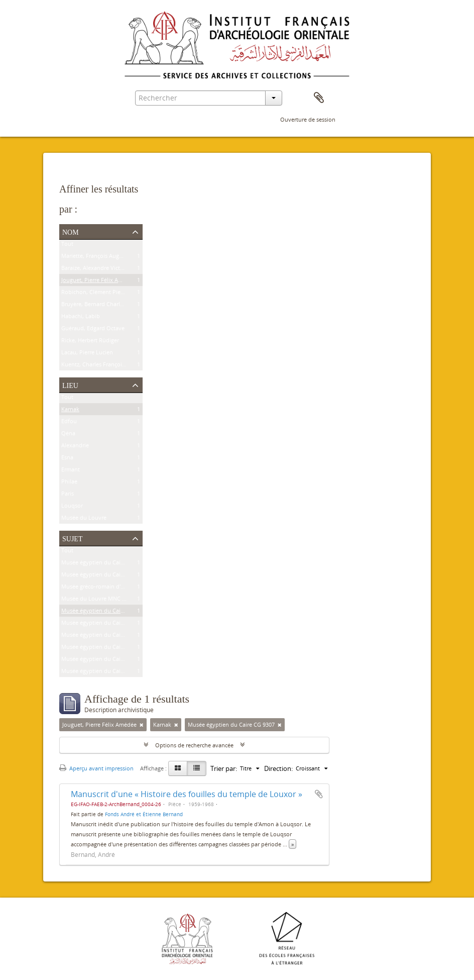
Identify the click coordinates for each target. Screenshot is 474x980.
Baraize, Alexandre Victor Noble (102, 270)
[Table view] (197, 768)
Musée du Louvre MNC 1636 (98, 600)
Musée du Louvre (84, 519)
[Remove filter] (142, 725)
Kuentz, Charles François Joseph (102, 366)
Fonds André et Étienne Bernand (144, 814)
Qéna (68, 435)
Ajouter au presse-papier (319, 794)
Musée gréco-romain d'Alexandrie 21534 (113, 588)
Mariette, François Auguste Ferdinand (110, 258)
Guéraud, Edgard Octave (93, 330)
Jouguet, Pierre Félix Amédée (98, 282)
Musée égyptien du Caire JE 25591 (105, 636)
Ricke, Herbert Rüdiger (90, 342)
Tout (67, 246)
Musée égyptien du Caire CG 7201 (105, 661)
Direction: (278, 768)
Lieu (70, 384)
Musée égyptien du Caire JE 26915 (105, 624)
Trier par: (224, 768)
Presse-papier (319, 98)
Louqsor (72, 507)
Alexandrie (75, 447)
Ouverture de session (308, 119)
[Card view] (178, 768)
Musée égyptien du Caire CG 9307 (105, 612)
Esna (67, 459)
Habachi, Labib (81, 318)
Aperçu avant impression (96, 768)
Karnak (70, 411)
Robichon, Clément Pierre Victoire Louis (113, 294)
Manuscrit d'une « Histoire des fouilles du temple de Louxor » (187, 794)
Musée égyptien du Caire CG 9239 (105, 564)
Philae (69, 483)
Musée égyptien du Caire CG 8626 (105, 576)
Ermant (71, 471)
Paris (68, 495)
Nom (71, 231)
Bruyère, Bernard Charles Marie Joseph (111, 306)
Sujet (72, 538)
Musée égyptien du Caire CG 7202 (105, 673)
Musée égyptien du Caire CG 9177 (105, 649)
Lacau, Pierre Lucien (87, 354)
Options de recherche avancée (194, 745)
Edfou (69, 423)
